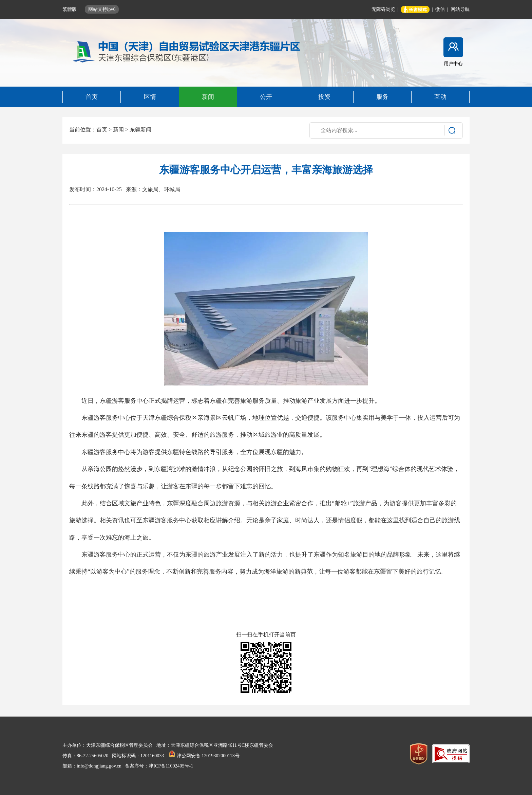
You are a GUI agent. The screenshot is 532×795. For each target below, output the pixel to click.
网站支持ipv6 (102, 9)
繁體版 (70, 9)
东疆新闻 (140, 130)
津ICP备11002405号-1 (171, 766)
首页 (102, 130)
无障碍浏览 (383, 9)
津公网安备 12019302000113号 (204, 756)
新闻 (118, 130)
